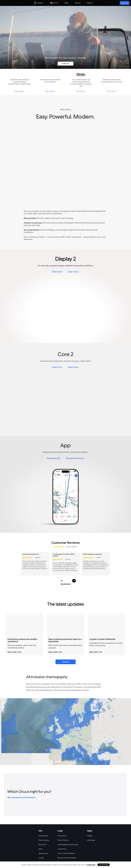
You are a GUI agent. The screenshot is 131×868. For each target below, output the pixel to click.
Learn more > (73, 272)
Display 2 (40, 3)
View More (66, 662)
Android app (91, 840)
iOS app (90, 836)
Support (90, 3)
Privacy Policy (62, 836)
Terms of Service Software (66, 853)
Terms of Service (63, 840)
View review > (19, 91)
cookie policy (91, 865)
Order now (125, 3)
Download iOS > (54, 458)
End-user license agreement (67, 858)
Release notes (43, 853)
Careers (41, 858)
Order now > (57, 272)
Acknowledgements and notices (68, 845)
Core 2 (56, 3)
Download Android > (75, 458)
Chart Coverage (44, 840)
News (66, 3)
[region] (65, 732)
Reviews (78, 3)
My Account (42, 845)
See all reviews (65, 584)
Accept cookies (104, 865)
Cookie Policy (62, 849)
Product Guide (43, 836)
